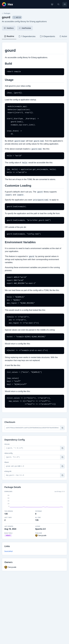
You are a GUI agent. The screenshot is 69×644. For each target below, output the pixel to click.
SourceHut (9, 551)
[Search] (58, 4)
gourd (6, 17)
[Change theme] (52, 4)
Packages (6, 13)
